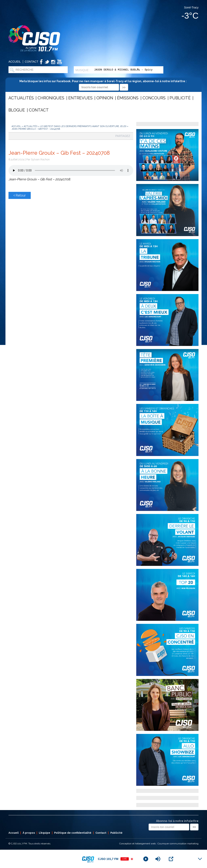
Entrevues (80, 98)
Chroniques (51, 98)
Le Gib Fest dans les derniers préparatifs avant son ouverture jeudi (83, 126)
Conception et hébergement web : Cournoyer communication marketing (159, 844)
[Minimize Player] (200, 859)
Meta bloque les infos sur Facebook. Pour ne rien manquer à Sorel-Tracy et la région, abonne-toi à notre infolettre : (104, 84)
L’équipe (44, 833)
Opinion (105, 98)
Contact (32, 62)
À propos (29, 833)
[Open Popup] (171, 859)
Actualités (21, 98)
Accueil (15, 62)
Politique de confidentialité (73, 833)
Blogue (17, 110)
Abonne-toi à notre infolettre (177, 821)
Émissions (128, 98)
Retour (20, 195)
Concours (154, 98)
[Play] (146, 859)
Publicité (180, 98)
